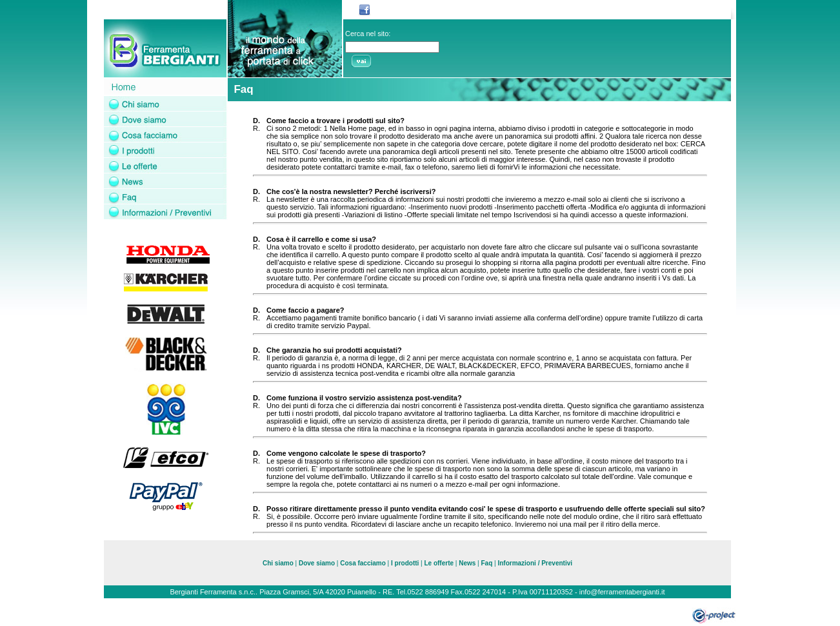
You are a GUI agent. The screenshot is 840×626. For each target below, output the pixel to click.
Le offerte (439, 563)
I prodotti (405, 563)
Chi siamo (278, 563)
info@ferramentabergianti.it (622, 592)
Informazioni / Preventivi (535, 563)
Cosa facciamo (364, 563)
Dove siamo (317, 563)
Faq (486, 563)
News (467, 563)
